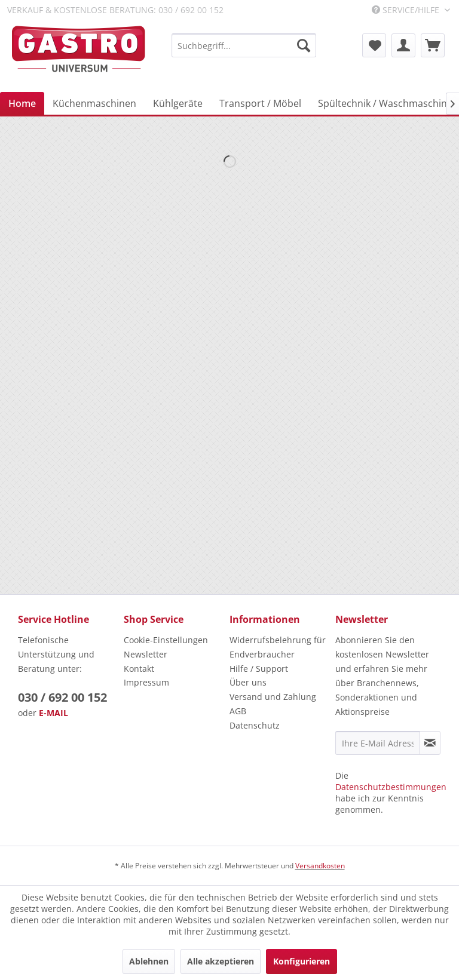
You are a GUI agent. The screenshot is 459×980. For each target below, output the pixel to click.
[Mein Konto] (403, 45)
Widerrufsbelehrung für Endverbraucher (278, 647)
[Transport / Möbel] (260, 103)
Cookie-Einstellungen (166, 640)
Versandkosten (320, 866)
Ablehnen (149, 961)
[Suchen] (304, 45)
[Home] (22, 103)
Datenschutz (255, 725)
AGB (238, 711)
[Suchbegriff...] (244, 45)
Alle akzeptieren (221, 961)
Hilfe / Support (259, 669)
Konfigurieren (302, 961)
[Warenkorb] (433, 45)
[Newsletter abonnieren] (430, 743)
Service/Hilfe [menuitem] (407, 10)
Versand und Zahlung (273, 697)
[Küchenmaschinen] (94, 103)
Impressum (146, 682)
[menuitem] (244, 45)
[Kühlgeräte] (178, 103)
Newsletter (146, 654)
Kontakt (139, 669)
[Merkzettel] (374, 45)
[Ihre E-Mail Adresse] (378, 743)
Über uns (248, 682)
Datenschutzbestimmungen (391, 787)
